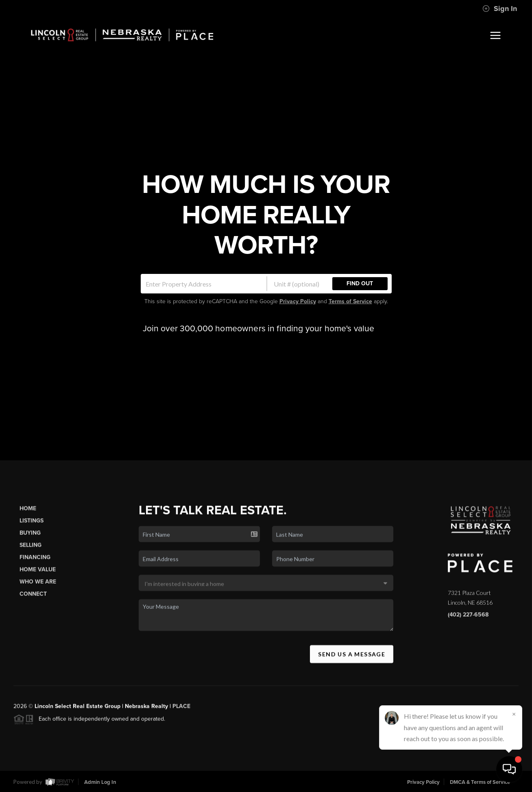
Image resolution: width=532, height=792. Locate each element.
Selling (31, 552)
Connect (33, 602)
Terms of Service (350, 301)
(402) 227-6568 (468, 622)
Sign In (500, 9)
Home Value (38, 577)
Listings (32, 528)
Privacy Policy (298, 301)
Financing (35, 565)
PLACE (181, 714)
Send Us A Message (352, 662)
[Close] (514, 714)
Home (28, 516)
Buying (30, 540)
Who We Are (38, 589)
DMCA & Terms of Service (480, 782)
